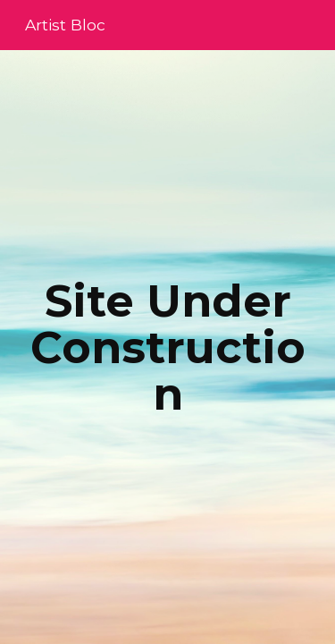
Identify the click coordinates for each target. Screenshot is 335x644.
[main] (168, 347)
